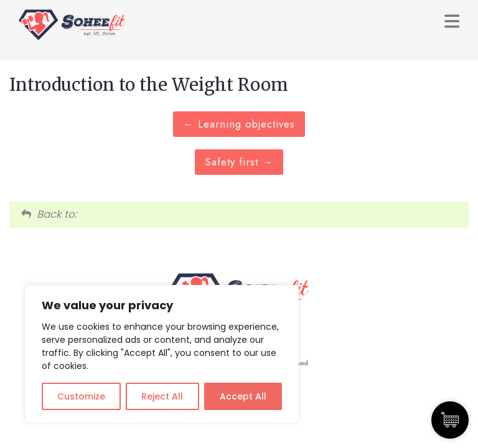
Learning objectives (239, 124)
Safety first (239, 162)
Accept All (243, 396)
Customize (81, 396)
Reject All (162, 396)
